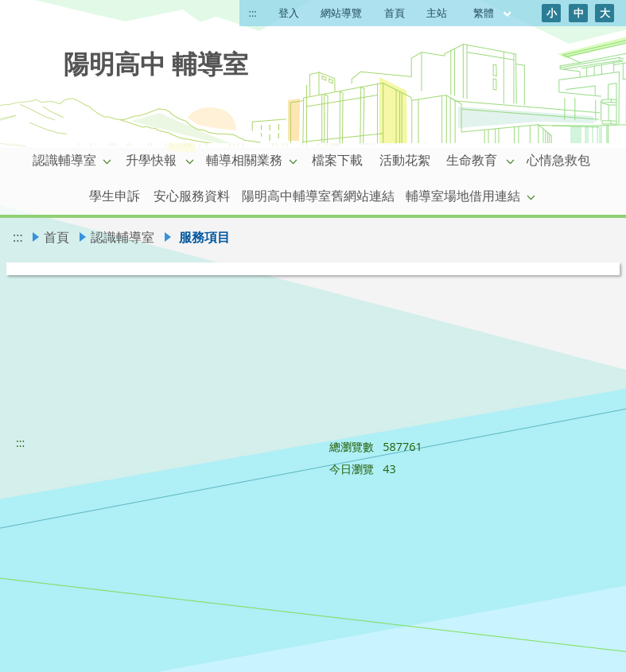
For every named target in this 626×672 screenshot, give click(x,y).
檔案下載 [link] (337, 160)
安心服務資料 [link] (192, 196)
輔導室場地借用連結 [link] (463, 196)
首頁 (395, 13)
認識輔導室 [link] (64, 160)
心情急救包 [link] (558, 160)
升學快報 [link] (151, 160)
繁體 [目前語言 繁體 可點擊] (493, 13)
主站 (437, 13)
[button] (107, 161)
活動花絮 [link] (405, 160)
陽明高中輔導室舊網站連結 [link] (318, 196)
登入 (289, 13)
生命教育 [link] (472, 160)
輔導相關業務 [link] (244, 160)
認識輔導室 (122, 237)
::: (253, 13)
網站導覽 (341, 13)
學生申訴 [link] (115, 196)
